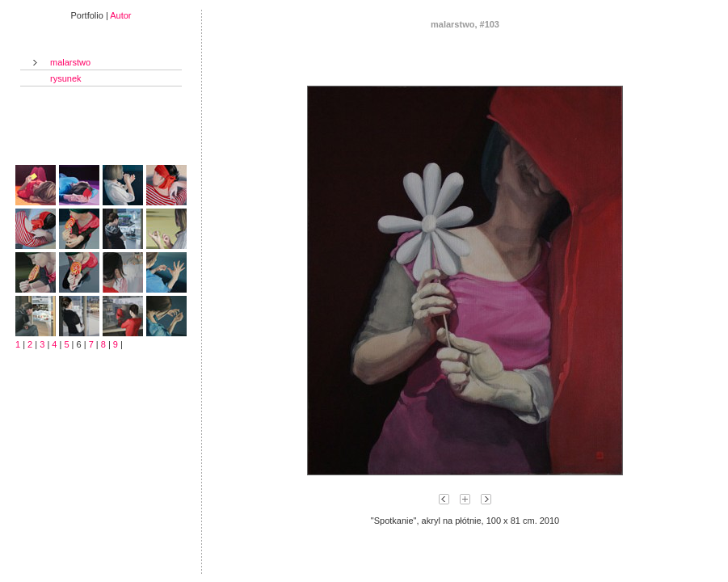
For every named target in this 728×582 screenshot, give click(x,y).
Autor (120, 15)
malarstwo (70, 62)
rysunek (66, 78)
